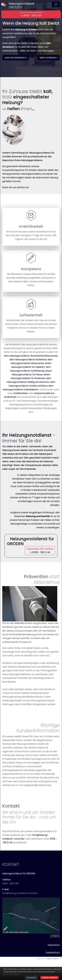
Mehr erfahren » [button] (49, 58)
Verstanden (31, 978)
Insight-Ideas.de (52, 959)
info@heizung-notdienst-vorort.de (20, 893)
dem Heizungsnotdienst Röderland (28, 360)
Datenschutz (53, 953)
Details (59, 972)
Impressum (54, 945)
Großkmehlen (21, 393)
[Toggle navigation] (56, 4)
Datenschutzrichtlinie (11, 974)
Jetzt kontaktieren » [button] (16, 58)
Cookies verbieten (50, 977)
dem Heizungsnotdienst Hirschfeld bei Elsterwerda (31, 356)
